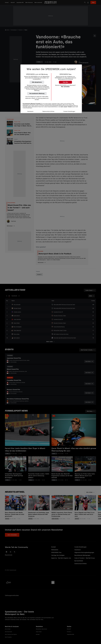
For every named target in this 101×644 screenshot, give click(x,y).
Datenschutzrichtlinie (48, 111)
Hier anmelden (65, 87)
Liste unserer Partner (66, 107)
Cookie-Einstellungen (69, 111)
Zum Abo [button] (65, 82)
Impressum (30, 111)
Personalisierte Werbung (37, 93)
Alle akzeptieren (37, 82)
